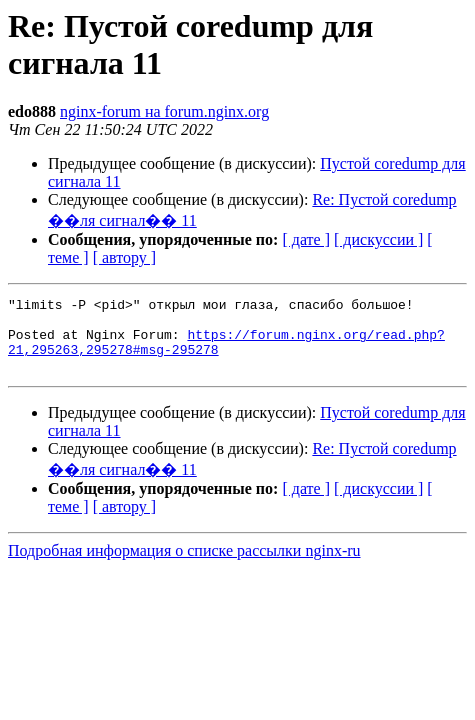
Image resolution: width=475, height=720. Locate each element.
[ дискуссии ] (378, 239)
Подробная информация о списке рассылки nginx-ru (184, 565)
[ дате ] (306, 239)
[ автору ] (124, 257)
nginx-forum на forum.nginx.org (164, 111)
